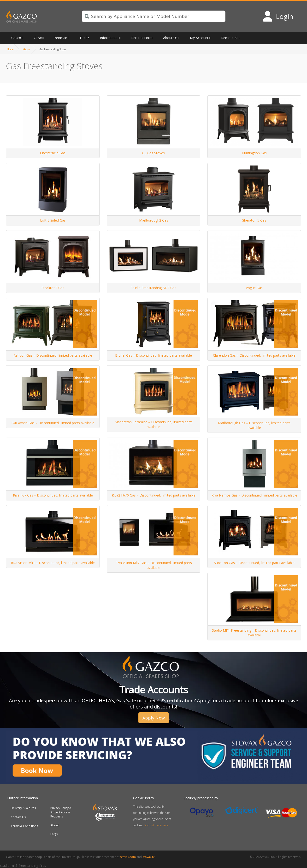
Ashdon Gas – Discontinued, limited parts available (53, 355)
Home (10, 49)
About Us (170, 38)
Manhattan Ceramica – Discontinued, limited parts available (154, 424)
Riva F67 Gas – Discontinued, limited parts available (53, 495)
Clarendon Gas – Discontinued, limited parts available (254, 355)
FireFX (85, 38)
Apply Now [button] (154, 718)
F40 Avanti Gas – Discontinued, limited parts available (53, 423)
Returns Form (142, 38)
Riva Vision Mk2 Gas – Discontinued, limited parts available (154, 565)
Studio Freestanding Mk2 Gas (153, 288)
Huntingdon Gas (254, 153)
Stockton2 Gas (53, 288)
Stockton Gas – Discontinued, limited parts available (254, 563)
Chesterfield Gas (53, 153)
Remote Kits (231, 38)
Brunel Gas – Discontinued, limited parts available (153, 355)
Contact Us (18, 817)
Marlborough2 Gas (154, 220)
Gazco (16, 38)
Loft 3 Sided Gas (53, 220)
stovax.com (128, 857)
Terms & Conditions (24, 826)
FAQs (54, 834)
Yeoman (61, 38)
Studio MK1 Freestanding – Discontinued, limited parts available (254, 633)
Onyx (38, 38)
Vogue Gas (254, 288)
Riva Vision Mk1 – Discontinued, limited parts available (53, 563)
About (55, 825)
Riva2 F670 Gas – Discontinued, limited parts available (154, 495)
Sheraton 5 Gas (254, 220)
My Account (199, 38)
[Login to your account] (278, 16)
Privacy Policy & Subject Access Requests (61, 812)
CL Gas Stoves (153, 153)
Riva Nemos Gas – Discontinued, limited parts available (254, 495)
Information (109, 38)
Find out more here (156, 825)
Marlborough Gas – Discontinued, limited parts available (254, 425)
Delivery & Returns (23, 808)
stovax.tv (148, 857)
